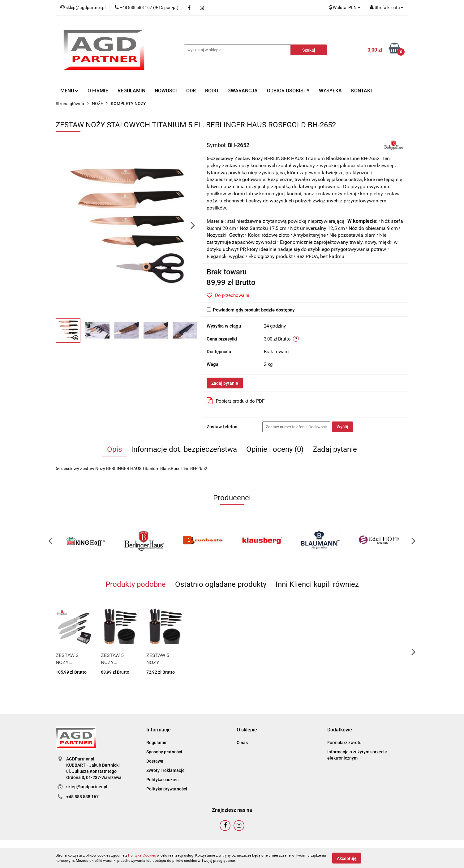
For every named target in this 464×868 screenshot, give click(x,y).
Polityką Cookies (142, 855)
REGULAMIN (131, 91)
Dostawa (155, 761)
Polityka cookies (162, 780)
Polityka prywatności (167, 789)
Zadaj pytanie (225, 383)
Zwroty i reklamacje (165, 770)
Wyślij (342, 427)
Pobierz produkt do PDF (236, 401)
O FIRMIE (98, 91)
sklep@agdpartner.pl (87, 787)
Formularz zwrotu (344, 743)
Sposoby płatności (164, 752)
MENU (69, 91)
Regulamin (157, 743)
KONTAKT (362, 91)
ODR (191, 91)
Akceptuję (347, 858)
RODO (212, 91)
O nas (242, 743)
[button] (159, 730)
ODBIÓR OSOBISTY (288, 91)
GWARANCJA (243, 91)
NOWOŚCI (166, 91)
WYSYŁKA (330, 91)
